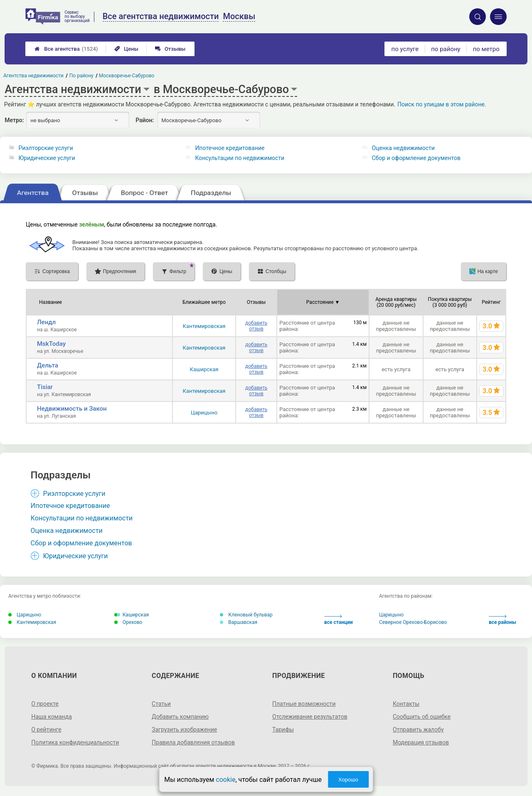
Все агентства (66, 49)
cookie (225, 780)
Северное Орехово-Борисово (413, 622)
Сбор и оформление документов (416, 158)
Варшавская (239, 622)
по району (446, 49)
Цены (126, 49)
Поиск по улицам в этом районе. (442, 104)
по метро (486, 49)
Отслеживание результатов (310, 717)
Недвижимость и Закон (72, 409)
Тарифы (283, 729)
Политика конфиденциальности (75, 742)
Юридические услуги (47, 158)
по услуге (405, 49)
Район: (145, 120)
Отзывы (170, 49)
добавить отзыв (256, 326)
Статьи (161, 704)
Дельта (48, 365)
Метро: (14, 120)
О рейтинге (46, 729)
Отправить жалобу (418, 729)
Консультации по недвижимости (240, 158)
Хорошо (348, 780)
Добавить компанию (180, 717)
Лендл (46, 322)
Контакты (406, 704)
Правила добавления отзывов (193, 742)
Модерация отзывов (421, 742)
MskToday (51, 344)
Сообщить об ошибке (422, 717)
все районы (502, 620)
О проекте (45, 704)
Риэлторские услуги (46, 148)
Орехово (128, 622)
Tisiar (45, 387)
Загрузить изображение (184, 729)
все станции (339, 620)
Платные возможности (304, 704)
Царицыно (204, 413)
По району (81, 76)
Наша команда (52, 717)
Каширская (204, 369)
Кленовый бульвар (246, 615)
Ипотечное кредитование (230, 148)
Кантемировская (204, 326)
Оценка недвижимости (403, 148)
